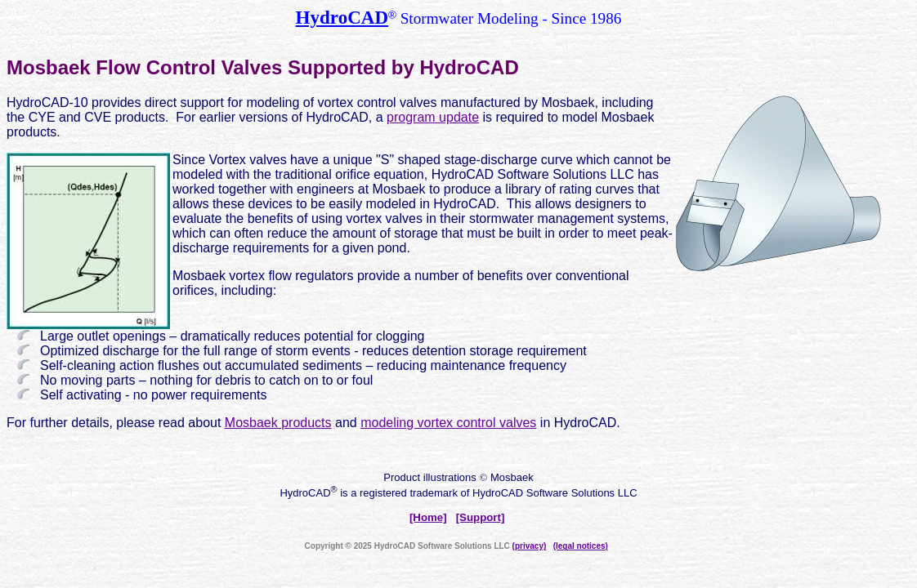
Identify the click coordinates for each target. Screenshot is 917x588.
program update (433, 117)
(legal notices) (581, 546)
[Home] (428, 517)
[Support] (481, 517)
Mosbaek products (278, 423)
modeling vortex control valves (448, 423)
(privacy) (530, 546)
